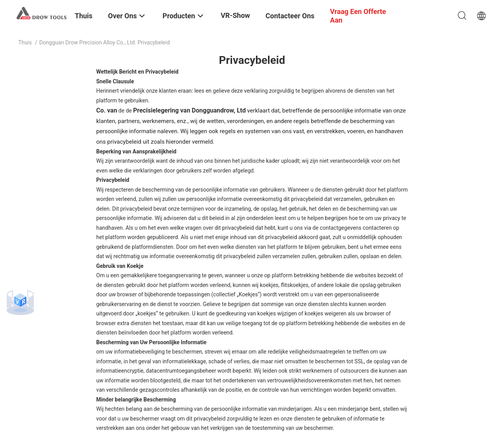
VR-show (235, 15)
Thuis (25, 42)
